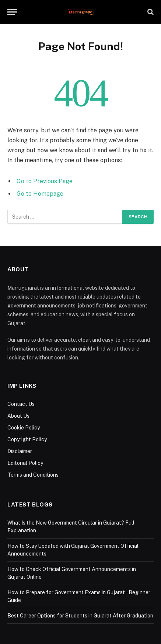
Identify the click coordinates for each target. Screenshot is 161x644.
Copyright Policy (27, 439)
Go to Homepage (40, 194)
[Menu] (12, 12)
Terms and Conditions (33, 475)
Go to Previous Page (45, 181)
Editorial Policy (25, 463)
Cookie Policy (24, 428)
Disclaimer (20, 451)
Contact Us (21, 404)
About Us (18, 416)
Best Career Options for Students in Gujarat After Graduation (80, 616)
